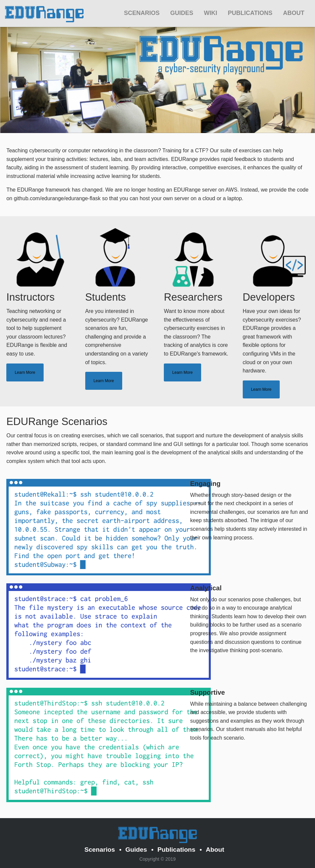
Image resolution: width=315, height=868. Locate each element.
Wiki (210, 13)
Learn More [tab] (25, 372)
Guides (182, 13)
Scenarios (142, 13)
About (294, 13)
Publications (250, 13)
